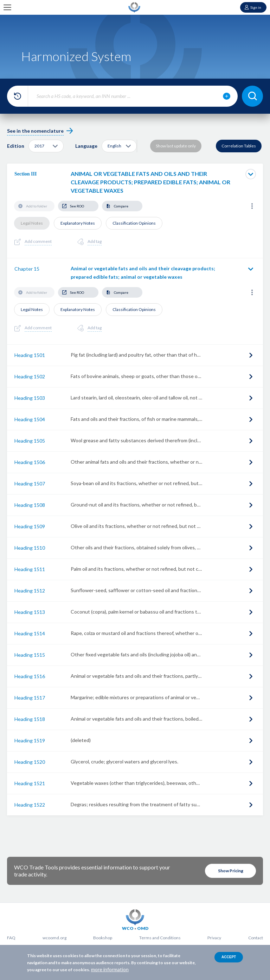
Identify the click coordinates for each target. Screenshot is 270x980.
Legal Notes (32, 223)
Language (86, 146)
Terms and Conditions (160, 938)
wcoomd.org (54, 938)
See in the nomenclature (35, 131)
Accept (229, 957)
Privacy (214, 938)
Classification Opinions (134, 223)
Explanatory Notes (78, 223)
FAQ (11, 938)
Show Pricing (231, 871)
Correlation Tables (239, 146)
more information (110, 969)
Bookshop (103, 938)
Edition (16, 146)
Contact (256, 938)
